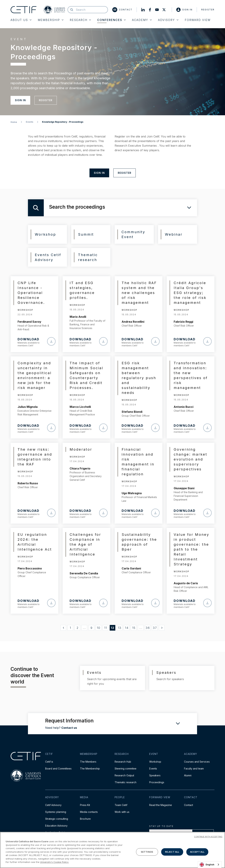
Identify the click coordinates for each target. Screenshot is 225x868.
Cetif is (49, 762)
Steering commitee (126, 769)
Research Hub (123, 762)
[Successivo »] (162, 628)
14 (127, 628)
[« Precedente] (63, 628)
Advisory (168, 20)
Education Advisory (56, 826)
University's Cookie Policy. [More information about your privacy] (54, 862)
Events (30, 122)
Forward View (198, 20)
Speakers (155, 775)
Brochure (85, 819)
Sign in (184, 10)
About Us (21, 20)
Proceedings (157, 782)
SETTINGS (147, 852)
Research (80, 20)
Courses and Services (197, 762)
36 (148, 628)
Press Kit (85, 805)
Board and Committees (58, 769)
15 (134, 628)
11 (106, 628)
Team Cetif (121, 805)
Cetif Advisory (53, 805)
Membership (51, 20)
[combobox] (210, 865)
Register (208, 10)
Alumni (188, 775)
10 (99, 628)
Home (14, 122)
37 (155, 628)
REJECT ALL (172, 852)
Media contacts (89, 812)
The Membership (90, 769)
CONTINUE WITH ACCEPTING (208, 837)
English (207, 865)
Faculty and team (194, 769)
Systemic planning (56, 812)
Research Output (124, 775)
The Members (88, 762)
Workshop (155, 762)
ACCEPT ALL (197, 852)
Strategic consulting (57, 819)
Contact (122, 10)
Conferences (111, 20)
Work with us (122, 812)
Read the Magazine (161, 805)
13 (120, 628)
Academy (142, 20)
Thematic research (126, 782)
